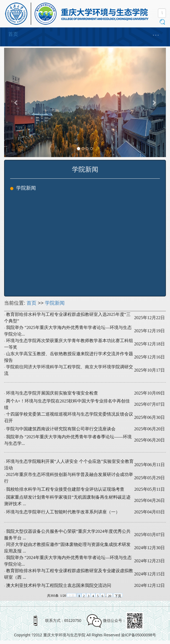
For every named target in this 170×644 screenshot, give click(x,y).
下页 (118, 596)
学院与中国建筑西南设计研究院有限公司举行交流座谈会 (61, 429)
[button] (16, 102)
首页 (13, 34)
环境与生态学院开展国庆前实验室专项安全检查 (52, 393)
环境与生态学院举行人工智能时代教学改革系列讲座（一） (63, 512)
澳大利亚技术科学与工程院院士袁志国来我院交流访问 (59, 585)
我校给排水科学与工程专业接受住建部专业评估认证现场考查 (65, 489)
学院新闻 (55, 303)
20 (110, 596)
